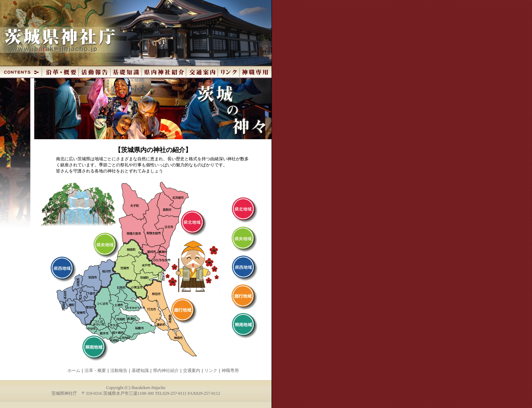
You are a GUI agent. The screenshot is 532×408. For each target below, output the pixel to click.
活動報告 (119, 371)
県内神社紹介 (166, 371)
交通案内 (192, 371)
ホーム (74, 371)
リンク (211, 371)
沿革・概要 (95, 371)
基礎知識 (140, 371)
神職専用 (230, 371)
